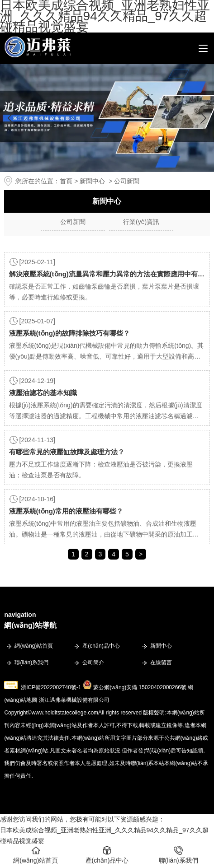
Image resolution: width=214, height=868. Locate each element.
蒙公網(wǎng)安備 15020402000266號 (140, 687)
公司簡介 (93, 663)
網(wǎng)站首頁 (34, 646)
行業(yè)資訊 (141, 222)
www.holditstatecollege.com (65, 713)
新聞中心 (92, 181)
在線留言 (161, 663)
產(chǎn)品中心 (101, 646)
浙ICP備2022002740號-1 (51, 687)
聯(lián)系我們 (31, 663)
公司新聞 (73, 222)
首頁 (66, 181)
